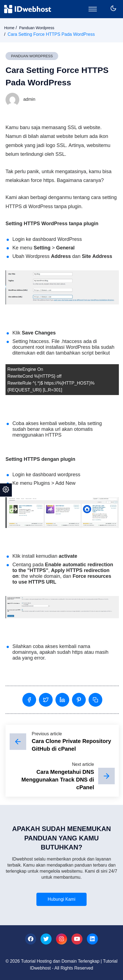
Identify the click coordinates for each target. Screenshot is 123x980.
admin (20, 99)
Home (9, 28)
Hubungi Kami (62, 899)
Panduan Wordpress (37, 28)
